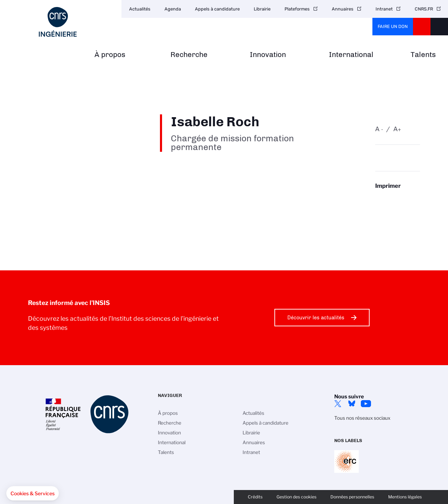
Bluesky (352, 404)
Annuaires (343, 9)
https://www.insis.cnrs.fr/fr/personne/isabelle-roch (398, 200)
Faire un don (393, 26)
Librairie (262, 9)
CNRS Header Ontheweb (422, 27)
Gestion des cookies (296, 497)
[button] (33, 494)
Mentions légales (405, 497)
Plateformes (297, 9)
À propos (110, 55)
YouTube (366, 404)
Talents (423, 55)
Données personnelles (352, 497)
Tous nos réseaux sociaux (362, 418)
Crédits (255, 497)
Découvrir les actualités (316, 318)
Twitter (338, 404)
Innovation (268, 55)
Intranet (384, 9)
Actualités (140, 9)
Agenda (173, 9)
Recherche (189, 55)
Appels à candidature (217, 9)
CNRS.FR (424, 9)
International (351, 55)
